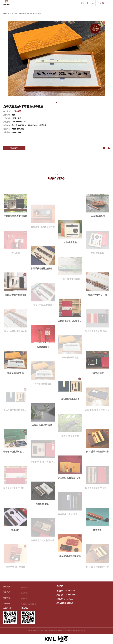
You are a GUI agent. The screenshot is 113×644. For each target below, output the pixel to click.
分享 (108, 148)
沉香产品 (7, 594)
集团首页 (18, 14)
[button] (56, 103)
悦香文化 (7, 599)
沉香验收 (7, 605)
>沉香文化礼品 (35, 14)
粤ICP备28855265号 (79, 631)
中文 (88, 3)
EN (93, 3)
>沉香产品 (26, 14)
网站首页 (7, 588)
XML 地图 (56, 639)
